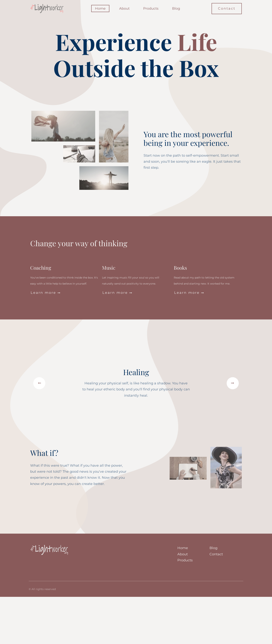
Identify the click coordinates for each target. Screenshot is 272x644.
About (124, 8)
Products (151, 8)
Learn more (46, 293)
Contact (227, 8)
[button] (39, 383)
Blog (176, 8)
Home (100, 8)
